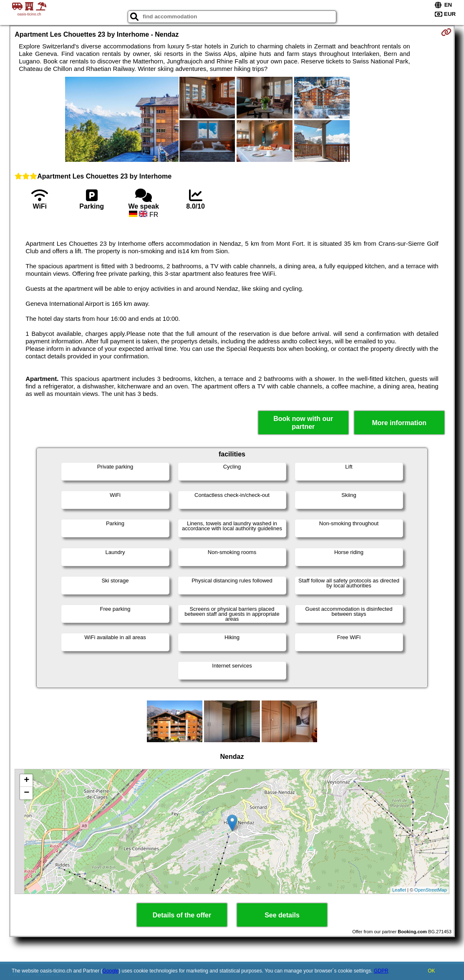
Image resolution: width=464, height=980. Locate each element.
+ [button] (26, 781)
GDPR (381, 971)
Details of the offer (182, 915)
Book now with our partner (303, 423)
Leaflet (399, 890)
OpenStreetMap (431, 890)
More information (399, 423)
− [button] (26, 793)
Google (111, 971)
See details (282, 915)
